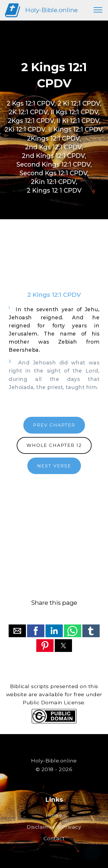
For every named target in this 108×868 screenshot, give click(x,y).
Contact (54, 838)
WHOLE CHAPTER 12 (54, 445)
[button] (17, 631)
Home (54, 815)
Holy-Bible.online (52, 10)
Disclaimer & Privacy (54, 827)
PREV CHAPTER (54, 425)
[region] (54, 261)
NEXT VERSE (54, 466)
